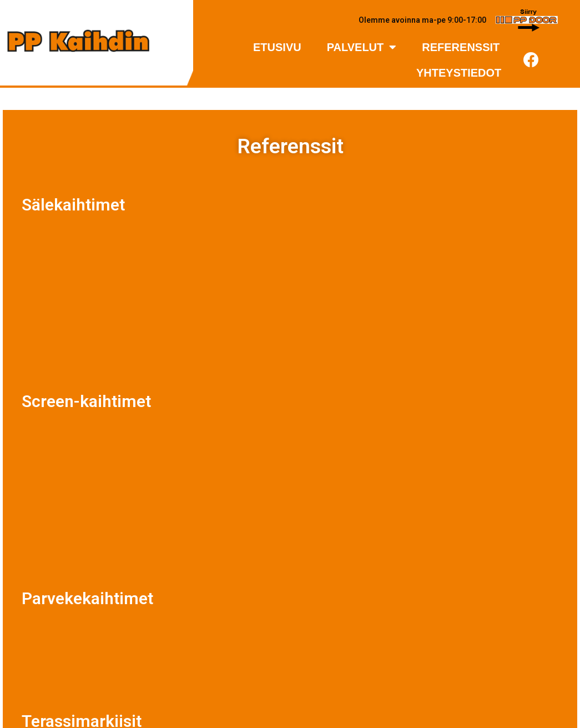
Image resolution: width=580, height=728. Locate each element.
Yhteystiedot (459, 73)
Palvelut (362, 47)
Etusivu (277, 47)
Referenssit (461, 47)
